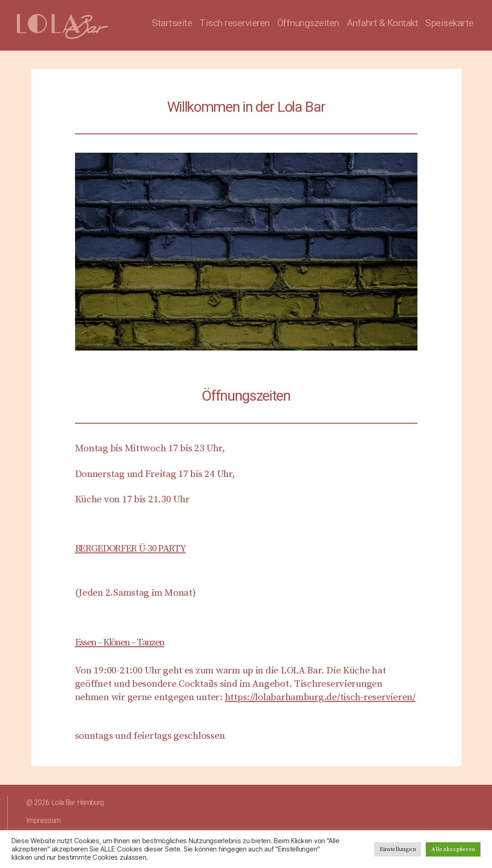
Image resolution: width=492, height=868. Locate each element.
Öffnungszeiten (308, 23)
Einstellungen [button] (398, 849)
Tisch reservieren (234, 23)
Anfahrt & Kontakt (382, 23)
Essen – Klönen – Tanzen (120, 643)
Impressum (43, 820)
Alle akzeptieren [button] (453, 849)
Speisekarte (449, 23)
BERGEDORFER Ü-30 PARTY (130, 549)
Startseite (172, 23)
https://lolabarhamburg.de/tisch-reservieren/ (320, 697)
